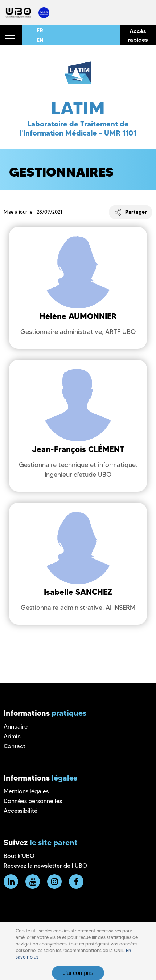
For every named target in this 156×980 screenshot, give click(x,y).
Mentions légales (26, 791)
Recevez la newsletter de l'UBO (45, 866)
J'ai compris (78, 973)
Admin (12, 736)
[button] (11, 35)
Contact (15, 746)
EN (40, 40)
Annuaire (16, 727)
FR (40, 30)
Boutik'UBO (19, 856)
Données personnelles (33, 801)
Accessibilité (20, 811)
